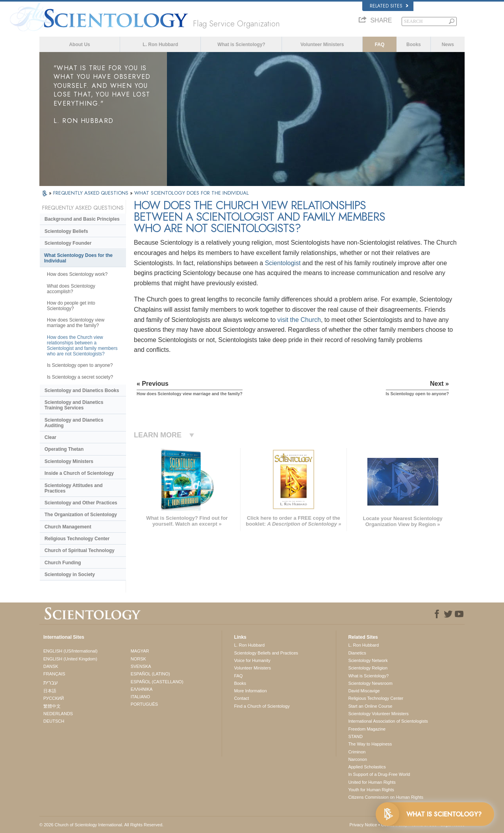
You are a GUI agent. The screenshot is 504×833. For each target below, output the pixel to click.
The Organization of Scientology (81, 515)
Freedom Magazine (367, 729)
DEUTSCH (54, 721)
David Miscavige (364, 691)
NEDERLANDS (58, 714)
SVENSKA (141, 666)
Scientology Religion (368, 668)
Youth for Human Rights (371, 790)
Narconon (358, 759)
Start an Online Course (370, 706)
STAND (355, 736)
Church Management (68, 527)
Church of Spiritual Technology (80, 550)
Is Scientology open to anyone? (80, 365)
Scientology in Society (70, 575)
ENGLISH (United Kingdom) (70, 659)
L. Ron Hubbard (160, 45)
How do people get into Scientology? (71, 306)
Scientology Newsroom (370, 683)
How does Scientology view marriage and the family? (76, 323)
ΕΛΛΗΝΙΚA (142, 689)
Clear (50, 437)
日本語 (50, 691)
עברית (51, 682)
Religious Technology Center (77, 539)
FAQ (380, 45)
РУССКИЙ (54, 698)
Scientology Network (368, 660)
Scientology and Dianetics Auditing (74, 423)
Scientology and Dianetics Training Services (74, 405)
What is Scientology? (241, 45)
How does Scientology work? (77, 274)
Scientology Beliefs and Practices (266, 653)
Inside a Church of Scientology (79, 473)
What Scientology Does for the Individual (78, 258)
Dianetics (357, 653)
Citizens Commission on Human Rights (386, 797)
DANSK (51, 666)
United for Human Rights (372, 782)
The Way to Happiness (370, 744)
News (448, 45)
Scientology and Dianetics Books (82, 390)
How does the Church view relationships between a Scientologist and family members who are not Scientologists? (82, 346)
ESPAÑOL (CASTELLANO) (157, 682)
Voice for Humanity (252, 660)
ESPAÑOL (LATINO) (150, 674)
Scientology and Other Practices (81, 503)
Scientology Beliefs (66, 231)
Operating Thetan (64, 449)
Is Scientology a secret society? (80, 377)
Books (414, 45)
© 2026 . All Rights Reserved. (101, 825)
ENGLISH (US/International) (70, 651)
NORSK (138, 659)
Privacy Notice (363, 825)
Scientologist (283, 263)
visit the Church (299, 320)
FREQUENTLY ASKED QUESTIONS (92, 193)
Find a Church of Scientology (262, 706)
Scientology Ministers (69, 461)
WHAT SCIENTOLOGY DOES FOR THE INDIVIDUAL (192, 193)
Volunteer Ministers (322, 45)
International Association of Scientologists (388, 721)
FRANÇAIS (54, 674)
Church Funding (63, 563)
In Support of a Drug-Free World (379, 774)
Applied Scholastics (367, 767)
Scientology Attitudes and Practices (74, 488)
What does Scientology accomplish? (71, 289)
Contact (241, 698)
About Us (79, 45)
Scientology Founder (68, 243)
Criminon (357, 752)
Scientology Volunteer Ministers (378, 714)
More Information (250, 691)
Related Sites (389, 6)
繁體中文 (52, 706)
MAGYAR (140, 651)
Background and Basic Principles (82, 219)
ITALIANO (140, 697)
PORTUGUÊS (144, 704)
